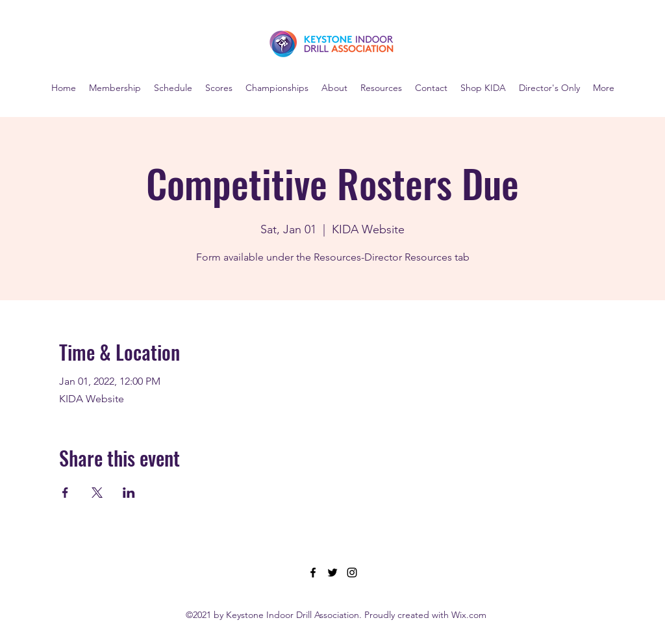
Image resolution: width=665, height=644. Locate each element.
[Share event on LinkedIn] (129, 493)
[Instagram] (352, 573)
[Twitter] (332, 573)
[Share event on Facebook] (65, 493)
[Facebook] (313, 573)
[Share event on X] (97, 493)
